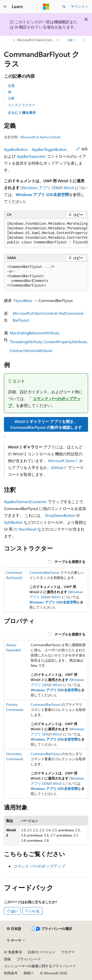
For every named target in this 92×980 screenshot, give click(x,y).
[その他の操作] (84, 40)
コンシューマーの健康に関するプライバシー (38, 966)
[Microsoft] (46, 7)
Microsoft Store (61, 461)
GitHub (57, 467)
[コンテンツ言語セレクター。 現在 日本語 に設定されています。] (14, 929)
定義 (11, 85)
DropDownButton (60, 515)
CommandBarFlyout (44, 572)
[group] (46, 233)
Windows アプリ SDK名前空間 (42, 194)
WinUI (69, 188)
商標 (27, 973)
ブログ (66, 952)
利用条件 (11, 973)
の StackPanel (25, 529)
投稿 (7, 959)
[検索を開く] (64, 7)
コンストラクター (22, 105)
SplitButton (13, 522)
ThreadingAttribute (26, 342)
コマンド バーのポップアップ (39, 866)
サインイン (79, 6)
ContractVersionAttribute (31, 350)
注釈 (11, 98)
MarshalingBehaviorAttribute (34, 333)
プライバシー (27, 959)
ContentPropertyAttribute (65, 342)
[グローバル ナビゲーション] (5, 7)
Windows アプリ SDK (40, 188)
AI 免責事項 (13, 952)
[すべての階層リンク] (8, 40)
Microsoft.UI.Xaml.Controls (36, 40)
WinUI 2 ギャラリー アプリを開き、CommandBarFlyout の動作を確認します (46, 424)
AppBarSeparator (31, 156)
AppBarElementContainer (25, 502)
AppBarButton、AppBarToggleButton (35, 149)
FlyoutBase (23, 300)
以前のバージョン (41, 952)
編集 (82, 149)
